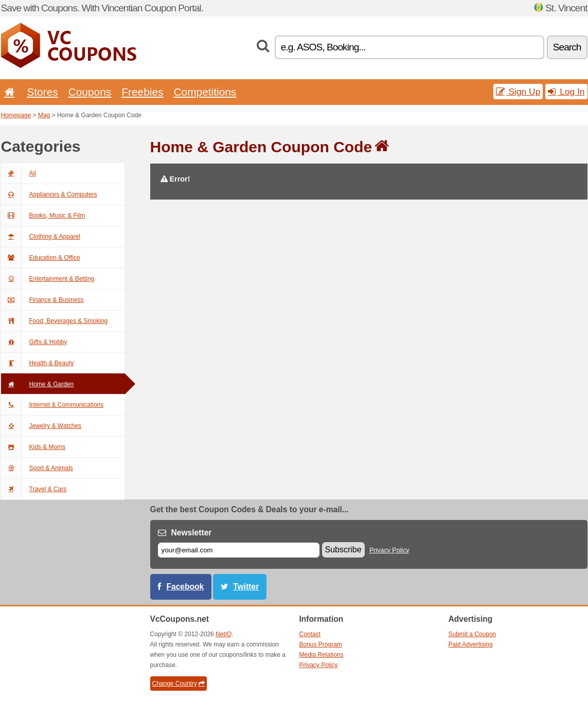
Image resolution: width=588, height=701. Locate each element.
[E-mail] (239, 550)
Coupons (90, 92)
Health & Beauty (38, 363)
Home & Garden (38, 384)
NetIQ (224, 634)
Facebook (185, 587)
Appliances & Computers (49, 194)
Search (567, 47)
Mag (44, 115)
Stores (42, 92)
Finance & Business (42, 300)
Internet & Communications (52, 405)
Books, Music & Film (43, 215)
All (19, 173)
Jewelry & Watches (41, 426)
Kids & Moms (33, 447)
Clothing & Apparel (41, 237)
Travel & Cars (34, 489)
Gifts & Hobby (34, 342)
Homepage (16, 115)
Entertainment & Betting (48, 279)
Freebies (142, 92)
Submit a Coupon (473, 634)
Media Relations (322, 655)
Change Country (179, 684)
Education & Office (41, 258)
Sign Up (518, 92)
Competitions (205, 92)
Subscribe (343, 550)
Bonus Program (321, 644)
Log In (566, 92)
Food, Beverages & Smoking (55, 321)
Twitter (246, 587)
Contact (310, 634)
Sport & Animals (37, 468)
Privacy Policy (389, 550)
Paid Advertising (471, 644)
